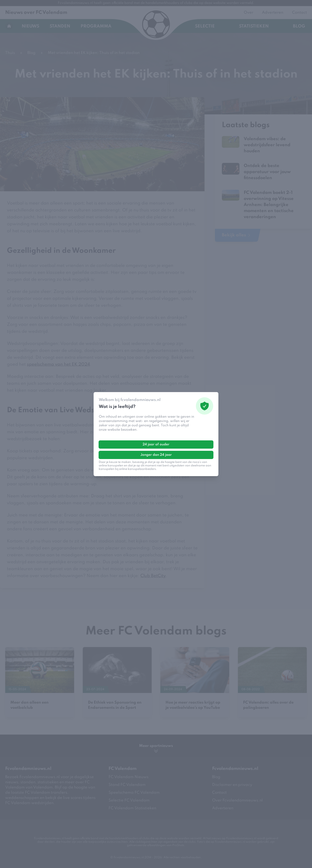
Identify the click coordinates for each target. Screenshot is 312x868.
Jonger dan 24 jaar (156, 455)
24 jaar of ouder (156, 445)
